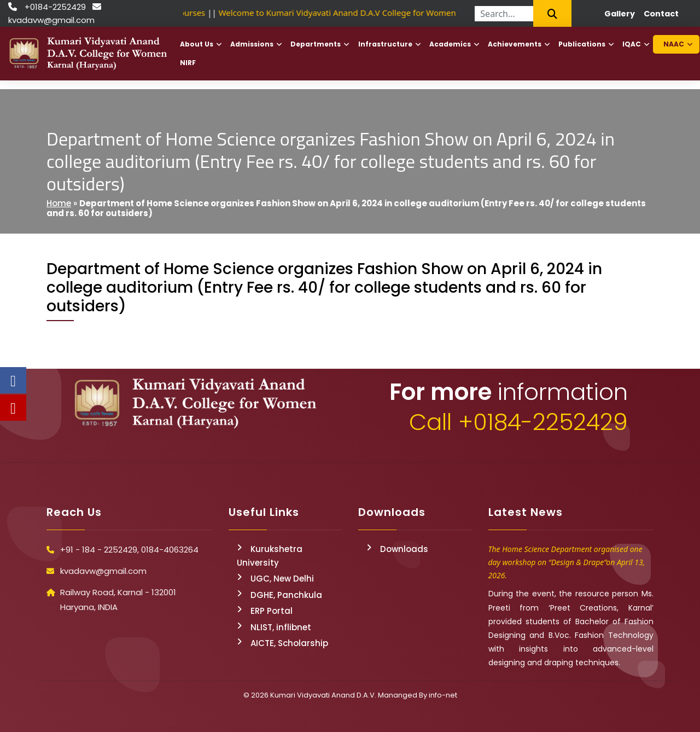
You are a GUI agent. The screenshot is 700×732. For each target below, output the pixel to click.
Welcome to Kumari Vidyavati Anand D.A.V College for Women (340, 13)
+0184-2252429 (55, 7)
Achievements (515, 44)
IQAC (632, 44)
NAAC (674, 44)
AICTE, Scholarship (289, 643)
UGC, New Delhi (282, 579)
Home (59, 203)
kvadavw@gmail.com (51, 20)
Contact (661, 14)
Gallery (620, 14)
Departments (316, 44)
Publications (582, 44)
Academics (450, 44)
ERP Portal (272, 611)
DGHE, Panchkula (286, 595)
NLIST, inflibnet (281, 627)
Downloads (404, 549)
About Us (197, 44)
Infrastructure (385, 44)
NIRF (188, 63)
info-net (443, 695)
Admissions (252, 44)
